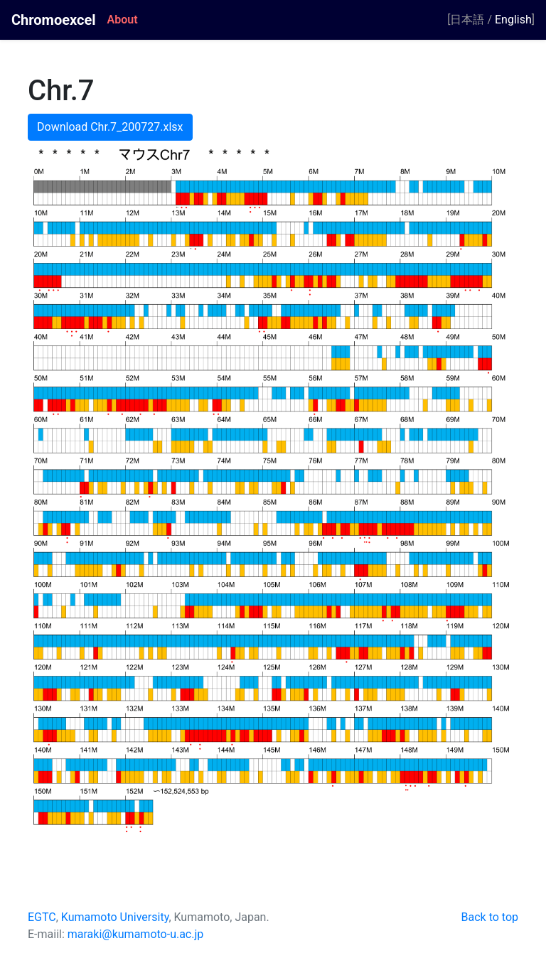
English (513, 20)
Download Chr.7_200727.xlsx (110, 127)
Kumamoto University (115, 917)
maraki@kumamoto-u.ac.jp (136, 934)
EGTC (42, 917)
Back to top (490, 917)
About (123, 20)
